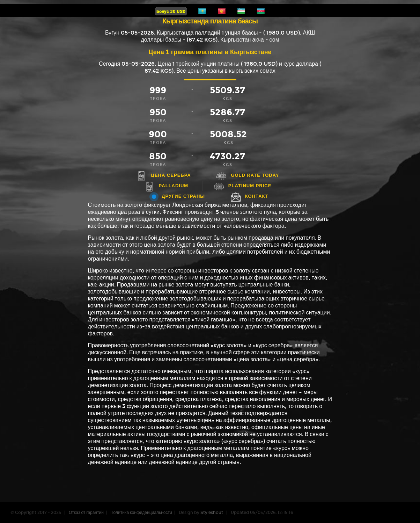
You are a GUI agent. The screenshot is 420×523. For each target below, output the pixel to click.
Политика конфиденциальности (141, 513)
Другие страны (183, 196)
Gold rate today (255, 175)
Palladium (174, 186)
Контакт (257, 196)
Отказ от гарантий (86, 513)
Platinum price (250, 186)
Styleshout (212, 513)
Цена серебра (171, 175)
